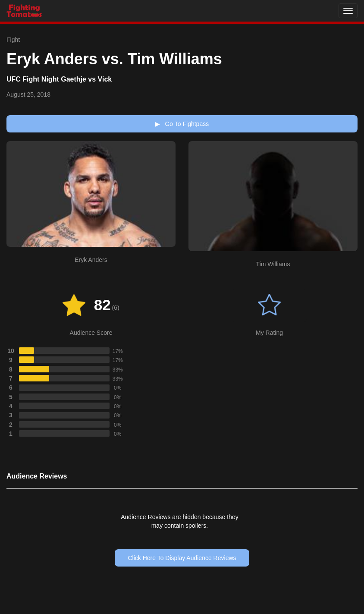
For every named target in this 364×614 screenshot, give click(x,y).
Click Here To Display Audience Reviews (182, 558)
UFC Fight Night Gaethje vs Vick (59, 79)
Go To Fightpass (182, 124)
